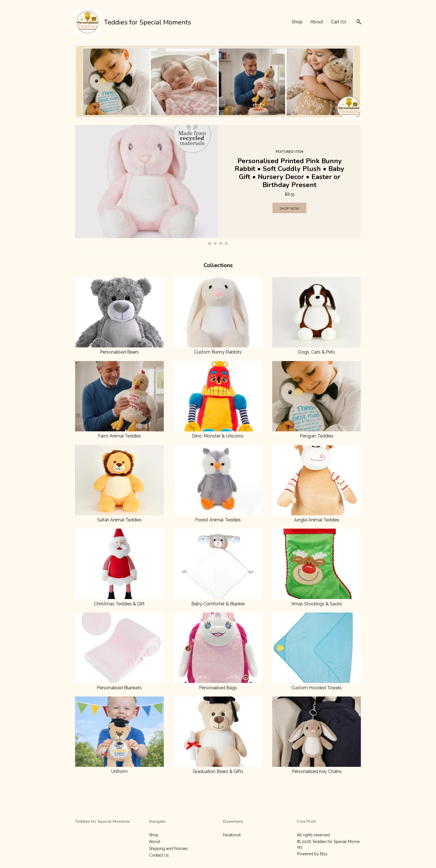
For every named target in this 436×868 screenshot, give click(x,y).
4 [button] (226, 243)
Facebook (232, 835)
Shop (297, 22)
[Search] (359, 23)
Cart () (339, 22)
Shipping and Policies (168, 849)
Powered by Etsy (312, 854)
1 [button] (210, 243)
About (317, 22)
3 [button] (221, 243)
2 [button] (215, 243)
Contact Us (159, 855)
